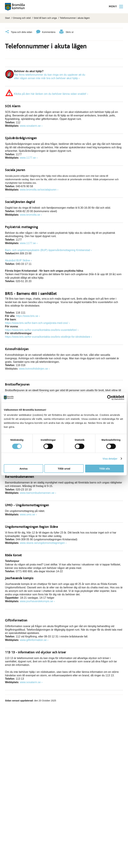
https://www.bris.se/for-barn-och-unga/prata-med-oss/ (36, 323)
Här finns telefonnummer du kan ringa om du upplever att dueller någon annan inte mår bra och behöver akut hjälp (50, 76)
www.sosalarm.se (30, 126)
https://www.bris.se (27, 316)
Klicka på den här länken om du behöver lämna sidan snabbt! (50, 94)
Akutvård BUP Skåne (17, 260)
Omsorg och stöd (22, 18)
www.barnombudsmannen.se (37, 493)
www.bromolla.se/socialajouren (38, 190)
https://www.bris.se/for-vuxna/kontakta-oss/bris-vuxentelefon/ (41, 330)
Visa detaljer (110, 458)
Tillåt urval (64, 469)
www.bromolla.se (30, 215)
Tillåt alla (104, 469)
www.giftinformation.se (33, 640)
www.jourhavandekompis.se (36, 601)
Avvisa (23, 469)
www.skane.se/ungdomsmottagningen (42, 543)
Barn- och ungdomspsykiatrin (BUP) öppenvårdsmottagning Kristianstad (47, 250)
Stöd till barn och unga (45, 18)
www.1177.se (28, 158)
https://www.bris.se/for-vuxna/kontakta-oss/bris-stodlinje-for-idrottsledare (48, 337)
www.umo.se (28, 514)
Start (7, 18)
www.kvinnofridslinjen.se (33, 369)
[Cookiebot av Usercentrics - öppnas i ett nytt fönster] (110, 398)
